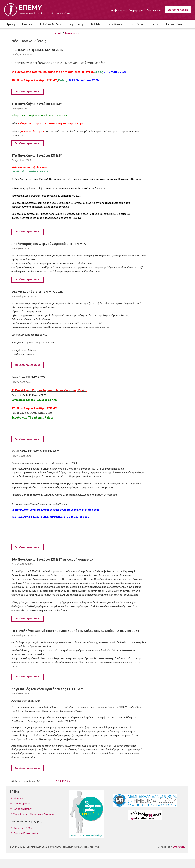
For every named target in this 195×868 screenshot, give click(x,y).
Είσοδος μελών (22, 804)
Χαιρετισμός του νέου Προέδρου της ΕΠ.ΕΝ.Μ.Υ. (48, 689)
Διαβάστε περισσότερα (27, 92)
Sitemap (18, 798)
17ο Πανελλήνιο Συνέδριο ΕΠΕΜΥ (37, 104)
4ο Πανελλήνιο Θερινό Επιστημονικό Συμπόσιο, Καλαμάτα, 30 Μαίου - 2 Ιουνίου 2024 (75, 631)
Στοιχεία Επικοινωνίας (26, 833)
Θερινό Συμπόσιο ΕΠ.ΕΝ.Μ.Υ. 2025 (37, 292)
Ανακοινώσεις (72, 33)
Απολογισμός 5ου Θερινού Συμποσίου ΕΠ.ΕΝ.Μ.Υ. (49, 244)
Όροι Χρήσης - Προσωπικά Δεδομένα (34, 814)
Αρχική (58, 33)
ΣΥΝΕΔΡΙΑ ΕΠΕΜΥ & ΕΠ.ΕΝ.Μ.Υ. (36, 451)
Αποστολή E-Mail (23, 828)
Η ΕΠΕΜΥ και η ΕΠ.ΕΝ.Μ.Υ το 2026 (37, 50)
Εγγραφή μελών (23, 809)
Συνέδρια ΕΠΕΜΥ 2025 (28, 377)
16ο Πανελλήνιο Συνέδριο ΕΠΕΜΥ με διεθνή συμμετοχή (53, 559)
